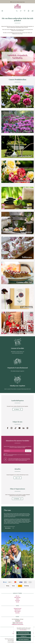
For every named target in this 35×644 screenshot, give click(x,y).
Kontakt (18, 602)
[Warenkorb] (33, 11)
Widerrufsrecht (18, 610)
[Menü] (2, 11)
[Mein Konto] (29, 11)
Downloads (17, 600)
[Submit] (28, 451)
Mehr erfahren (8, 528)
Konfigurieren (24, 636)
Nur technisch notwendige (24, 633)
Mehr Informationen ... (24, 630)
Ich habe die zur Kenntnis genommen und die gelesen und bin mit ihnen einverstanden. (18, 455)
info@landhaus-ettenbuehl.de (17, 624)
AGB (27, 455)
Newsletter (17, 613)
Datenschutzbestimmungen (13, 455)
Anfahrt (18, 599)
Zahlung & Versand (17, 608)
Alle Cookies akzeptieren (24, 639)
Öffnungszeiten (17, 597)
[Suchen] (17, 11)
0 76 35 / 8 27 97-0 (19, 622)
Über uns (17, 596)
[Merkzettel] (25, 11)
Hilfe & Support (18, 611)
